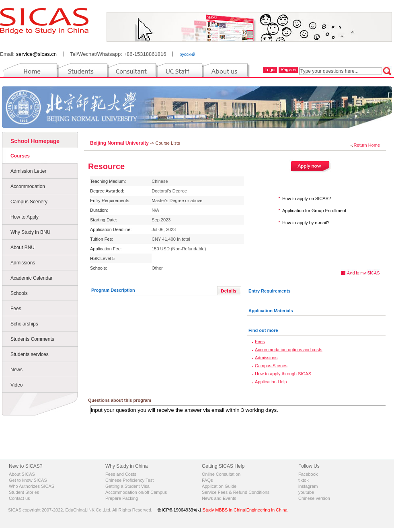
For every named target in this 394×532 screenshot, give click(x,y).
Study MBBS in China (224, 510)
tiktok (304, 480)
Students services (30, 354)
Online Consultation (221, 474)
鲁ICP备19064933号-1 (179, 510)
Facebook (308, 474)
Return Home (367, 145)
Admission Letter (28, 171)
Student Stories (24, 492)
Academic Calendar (32, 278)
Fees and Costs (121, 474)
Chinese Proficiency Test (129, 480)
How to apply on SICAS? (307, 198)
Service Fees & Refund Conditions (236, 492)
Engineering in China (267, 510)
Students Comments (32, 339)
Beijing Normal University (120, 143)
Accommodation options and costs (289, 350)
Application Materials (271, 311)
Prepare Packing (122, 498)
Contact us (19, 498)
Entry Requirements (270, 291)
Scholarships (24, 324)
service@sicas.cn (36, 54)
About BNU (23, 248)
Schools (19, 293)
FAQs (207, 480)
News (16, 370)
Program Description (113, 290)
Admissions (23, 263)
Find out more (263, 330)
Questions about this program (120, 400)
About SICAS (22, 474)
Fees (16, 309)
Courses (20, 156)
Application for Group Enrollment (314, 211)
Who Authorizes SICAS (32, 486)
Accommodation (28, 186)
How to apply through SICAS (283, 374)
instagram (308, 486)
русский (187, 54)
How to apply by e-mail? (306, 223)
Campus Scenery (29, 202)
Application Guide (219, 486)
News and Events (219, 498)
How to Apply (25, 217)
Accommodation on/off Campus (136, 492)
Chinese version (314, 498)
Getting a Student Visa (127, 486)
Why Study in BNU (30, 232)
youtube (306, 492)
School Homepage (35, 141)
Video (16, 385)
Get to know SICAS (28, 480)
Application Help (271, 382)
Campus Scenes (271, 366)
